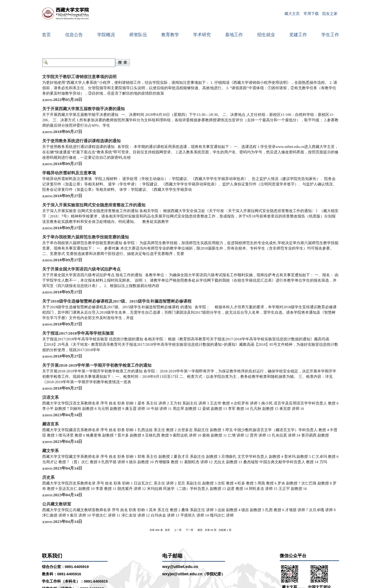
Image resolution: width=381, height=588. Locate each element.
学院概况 (106, 35)
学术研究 (202, 35)
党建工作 (298, 35)
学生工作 (330, 35)
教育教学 (170, 35)
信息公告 (74, 35)
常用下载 (311, 13)
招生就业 (266, 35)
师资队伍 (138, 35)
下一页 (190, 530)
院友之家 (330, 13)
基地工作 (234, 35)
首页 (46, 35)
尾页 (200, 530)
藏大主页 (292, 13)
